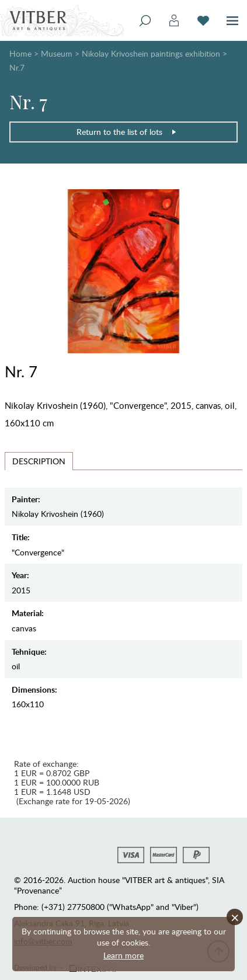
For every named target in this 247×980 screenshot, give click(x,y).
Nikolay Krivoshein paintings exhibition (151, 53)
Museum (57, 53)
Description (39, 461)
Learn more (123, 955)
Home (20, 53)
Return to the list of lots (127, 132)
